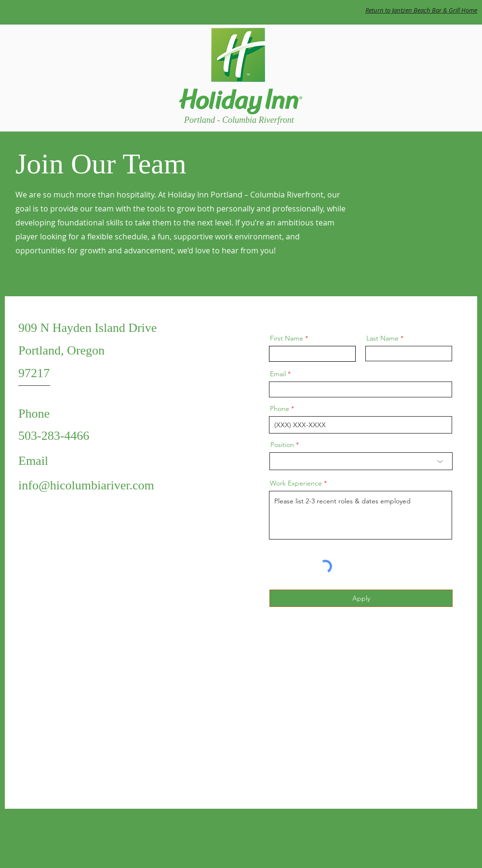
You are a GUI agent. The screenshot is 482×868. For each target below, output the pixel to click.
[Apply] (361, 598)
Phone (280, 408)
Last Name (382, 338)
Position (282, 445)
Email (278, 374)
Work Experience (296, 483)
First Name (287, 338)
